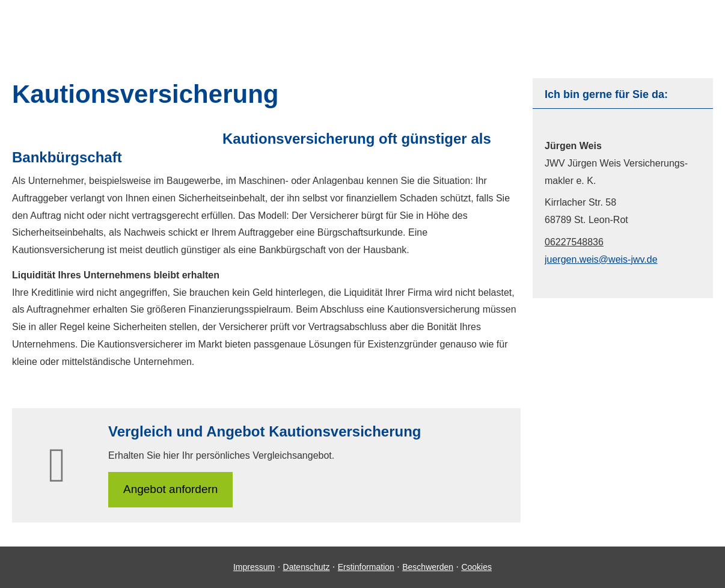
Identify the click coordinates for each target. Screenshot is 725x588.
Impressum (254, 567)
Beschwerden (428, 567)
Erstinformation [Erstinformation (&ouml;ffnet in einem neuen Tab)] (366, 567)
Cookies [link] (476, 567)
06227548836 (574, 242)
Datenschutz (307, 567)
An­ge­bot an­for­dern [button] (170, 489)
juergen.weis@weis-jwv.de (601, 259)
